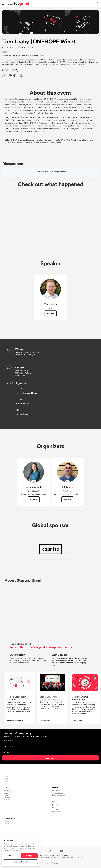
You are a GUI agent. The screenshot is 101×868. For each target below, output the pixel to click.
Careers (6, 821)
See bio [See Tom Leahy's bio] (51, 314)
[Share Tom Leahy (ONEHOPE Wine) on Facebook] (4, 76)
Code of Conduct (62, 855)
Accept (29, 856)
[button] (98, 3)
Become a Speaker (59, 795)
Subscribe (49, 758)
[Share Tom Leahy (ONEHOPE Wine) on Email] (21, 76)
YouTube (55, 809)
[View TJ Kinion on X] (67, 482)
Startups (6, 795)
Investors (7, 791)
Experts (6, 793)
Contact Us (7, 824)
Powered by (50, 863)
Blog (54, 807)
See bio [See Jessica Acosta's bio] (34, 500)
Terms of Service (49, 855)
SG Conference (58, 791)
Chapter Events (58, 793)
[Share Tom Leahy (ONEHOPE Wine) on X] (10, 76)
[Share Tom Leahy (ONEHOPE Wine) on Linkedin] (15, 76)
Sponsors (7, 797)
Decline (11, 856)
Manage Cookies (21, 862)
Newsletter (56, 805)
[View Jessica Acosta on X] (34, 482)
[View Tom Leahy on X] (50, 300)
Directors (7, 799)
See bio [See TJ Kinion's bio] (67, 500)
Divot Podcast (57, 812)
